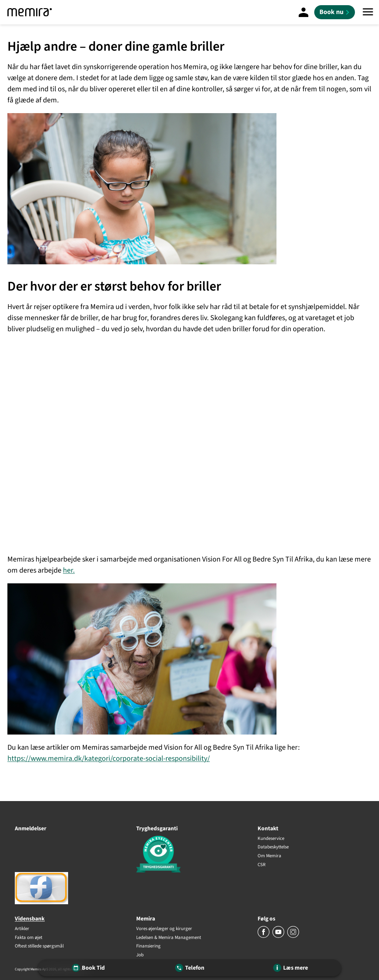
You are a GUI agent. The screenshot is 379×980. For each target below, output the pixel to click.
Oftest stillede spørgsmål (39, 946)
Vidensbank (30, 919)
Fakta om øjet (28, 938)
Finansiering (148, 946)
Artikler (22, 929)
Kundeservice (271, 839)
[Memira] (30, 12)
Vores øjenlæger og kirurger (164, 929)
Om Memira (269, 856)
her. (69, 570)
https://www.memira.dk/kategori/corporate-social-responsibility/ (109, 759)
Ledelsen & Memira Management (169, 938)
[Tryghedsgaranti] (189, 855)
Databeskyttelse (273, 847)
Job (140, 955)
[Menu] (368, 12)
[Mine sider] (303, 12)
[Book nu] (335, 12)
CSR (261, 865)
